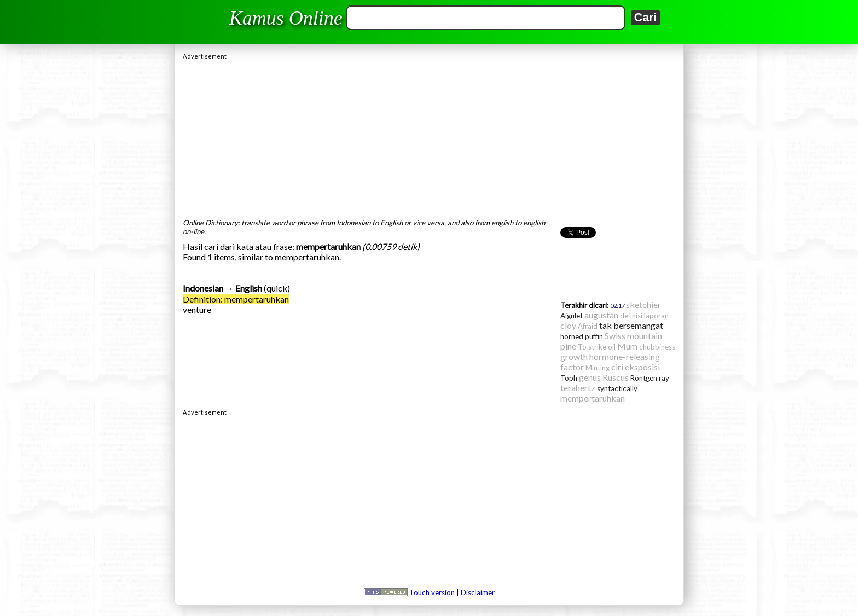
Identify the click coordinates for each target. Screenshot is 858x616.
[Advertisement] (429, 136)
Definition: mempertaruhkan (236, 299)
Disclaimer (478, 592)
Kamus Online (286, 18)
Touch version (432, 592)
